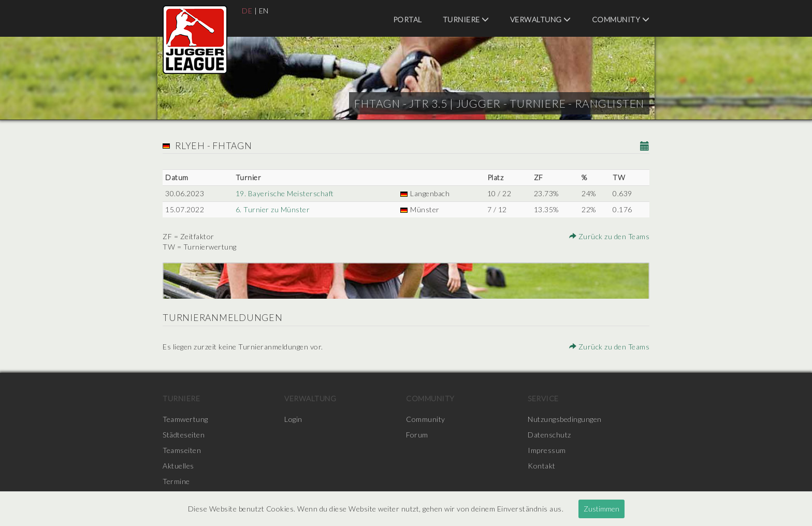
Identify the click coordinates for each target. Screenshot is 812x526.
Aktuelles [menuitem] (178, 466)
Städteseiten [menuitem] (184, 435)
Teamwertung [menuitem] (185, 419)
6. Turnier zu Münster (273, 209)
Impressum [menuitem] (547, 450)
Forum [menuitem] (417, 435)
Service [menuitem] (543, 398)
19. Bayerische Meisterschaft (285, 193)
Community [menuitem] (621, 19)
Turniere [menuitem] (466, 19)
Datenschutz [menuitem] (549, 435)
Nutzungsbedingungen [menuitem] (565, 419)
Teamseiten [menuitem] (182, 450)
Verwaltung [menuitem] (541, 19)
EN (264, 11)
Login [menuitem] (293, 419)
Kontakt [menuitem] (542, 466)
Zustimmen (601, 509)
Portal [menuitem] (408, 19)
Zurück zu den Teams (610, 236)
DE (247, 11)
